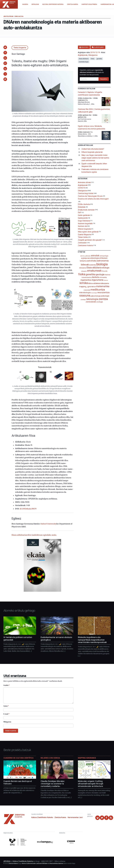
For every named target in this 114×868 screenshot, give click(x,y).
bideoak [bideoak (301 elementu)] (85, 265)
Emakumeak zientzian (86, 210)
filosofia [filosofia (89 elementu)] (105, 271)
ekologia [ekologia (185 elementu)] (106, 268)
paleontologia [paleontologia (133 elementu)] (96, 296)
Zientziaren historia (85, 245)
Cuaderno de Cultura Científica (18, 758)
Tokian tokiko (83, 237)
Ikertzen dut (83, 226)
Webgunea (7, 722)
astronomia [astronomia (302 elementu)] (103, 261)
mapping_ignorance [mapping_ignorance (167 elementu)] (87, 287)
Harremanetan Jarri (75, 817)
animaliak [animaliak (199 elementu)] (95, 256)
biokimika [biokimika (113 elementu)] (93, 265)
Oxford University (48, 524)
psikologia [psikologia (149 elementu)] (105, 296)
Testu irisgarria (20, 48)
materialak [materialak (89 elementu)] (87, 290)
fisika (93, 59)
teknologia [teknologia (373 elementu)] (92, 299)
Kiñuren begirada (84, 229)
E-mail (6, 714)
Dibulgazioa (19, 16)
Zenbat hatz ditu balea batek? (93, 149)
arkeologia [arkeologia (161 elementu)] (95, 258)
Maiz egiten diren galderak (88, 232)
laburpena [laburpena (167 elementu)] (105, 283)
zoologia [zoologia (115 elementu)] (100, 302)
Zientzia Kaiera (60, 817)
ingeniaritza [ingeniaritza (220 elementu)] (86, 280)
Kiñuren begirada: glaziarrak (92, 152)
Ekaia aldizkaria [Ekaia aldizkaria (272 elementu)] (94, 268)
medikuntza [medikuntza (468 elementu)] (98, 290)
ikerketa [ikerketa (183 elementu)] (96, 277)
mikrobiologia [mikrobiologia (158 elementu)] (85, 293)
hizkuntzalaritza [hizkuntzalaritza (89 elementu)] (87, 277)
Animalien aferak (84, 182)
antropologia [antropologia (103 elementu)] (104, 256)
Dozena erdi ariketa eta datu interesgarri (93, 199)
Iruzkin (7, 685)
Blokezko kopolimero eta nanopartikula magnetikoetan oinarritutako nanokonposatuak (92, 640)
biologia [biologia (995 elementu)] (102, 264)
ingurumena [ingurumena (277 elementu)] (97, 280)
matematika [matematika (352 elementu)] (103, 286)
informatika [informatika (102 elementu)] (103, 277)
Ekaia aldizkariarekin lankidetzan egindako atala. (34, 535)
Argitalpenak (8, 16)
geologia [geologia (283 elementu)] (100, 274)
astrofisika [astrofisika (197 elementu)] (92, 261)
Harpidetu (104, 79)
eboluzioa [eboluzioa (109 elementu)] (83, 268)
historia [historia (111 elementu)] (107, 275)
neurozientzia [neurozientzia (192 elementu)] (103, 292)
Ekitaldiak (82, 207)
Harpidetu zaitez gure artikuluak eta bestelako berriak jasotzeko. (92, 72)
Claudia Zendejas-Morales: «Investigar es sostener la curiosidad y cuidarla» (53, 784)
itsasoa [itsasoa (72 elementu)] (106, 280)
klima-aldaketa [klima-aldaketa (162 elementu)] (94, 283)
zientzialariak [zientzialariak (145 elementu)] (91, 302)
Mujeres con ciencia (50, 758)
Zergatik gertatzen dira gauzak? (90, 240)
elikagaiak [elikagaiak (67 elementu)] (84, 271)
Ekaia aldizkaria (84, 59)
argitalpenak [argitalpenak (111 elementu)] (85, 258)
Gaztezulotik (83, 218)
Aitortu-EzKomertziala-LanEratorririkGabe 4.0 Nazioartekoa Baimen (42, 863)
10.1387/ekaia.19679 (28, 509)
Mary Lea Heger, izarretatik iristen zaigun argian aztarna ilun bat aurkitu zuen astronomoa (95, 158)
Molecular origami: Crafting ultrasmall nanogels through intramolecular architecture (91, 784)
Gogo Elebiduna (84, 221)
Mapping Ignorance (87, 758)
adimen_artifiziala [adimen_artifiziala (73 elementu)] (85, 256)
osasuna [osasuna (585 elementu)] (85, 296)
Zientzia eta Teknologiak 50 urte (90, 196)
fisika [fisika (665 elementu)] (82, 274)
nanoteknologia (84, 62)
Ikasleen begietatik (85, 223)
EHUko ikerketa (84, 204)
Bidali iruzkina (11, 731)
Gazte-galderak (84, 215)
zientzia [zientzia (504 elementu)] (103, 299)
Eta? (80, 212)
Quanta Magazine (85, 234)
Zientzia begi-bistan (86, 193)
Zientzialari (82, 243)
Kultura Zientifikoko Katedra (42, 817)
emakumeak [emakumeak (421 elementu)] (94, 271)
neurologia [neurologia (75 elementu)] (94, 293)
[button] (5, 47)
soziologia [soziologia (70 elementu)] (83, 300)
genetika (99, 59)
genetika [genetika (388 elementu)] (91, 274)
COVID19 (81, 188)
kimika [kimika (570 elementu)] (84, 283)
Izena (6, 706)
